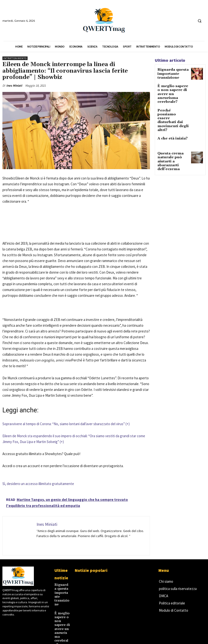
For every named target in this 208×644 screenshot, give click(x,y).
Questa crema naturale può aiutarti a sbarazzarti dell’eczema (168, 143)
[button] (200, 21)
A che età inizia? (170, 121)
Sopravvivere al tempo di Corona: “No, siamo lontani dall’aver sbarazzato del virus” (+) (66, 424)
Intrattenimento (15, 58)
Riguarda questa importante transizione (170, 73)
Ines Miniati (14, 86)
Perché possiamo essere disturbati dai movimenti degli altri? (173, 108)
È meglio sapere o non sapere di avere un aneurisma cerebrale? (172, 90)
